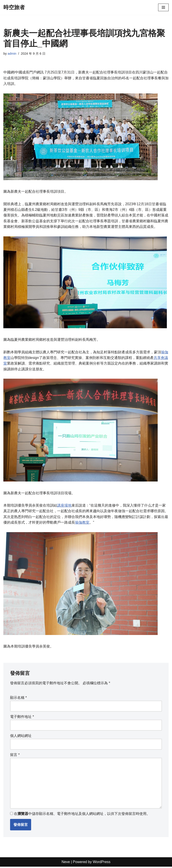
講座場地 (64, 506)
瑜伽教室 (82, 523)
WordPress (102, 863)
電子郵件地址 (22, 718)
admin (12, 54)
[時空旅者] (14, 7)
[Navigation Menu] (163, 7)
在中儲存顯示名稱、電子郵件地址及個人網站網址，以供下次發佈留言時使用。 (82, 815)
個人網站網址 (21, 737)
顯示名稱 (18, 699)
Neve (66, 863)
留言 (15, 756)
